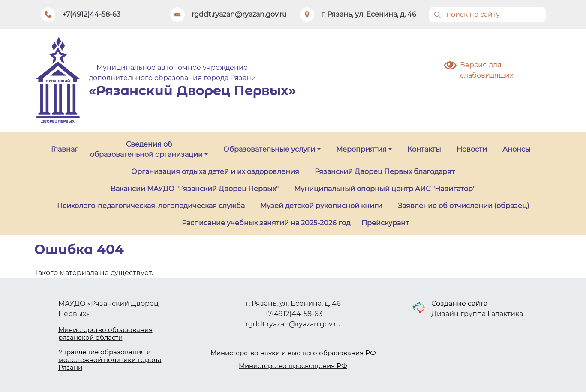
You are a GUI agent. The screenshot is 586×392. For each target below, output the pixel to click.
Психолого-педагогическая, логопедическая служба (151, 206)
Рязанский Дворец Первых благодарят (385, 172)
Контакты (424, 149)
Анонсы (517, 149)
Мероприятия (361, 149)
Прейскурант (385, 223)
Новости (472, 149)
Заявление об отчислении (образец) (463, 206)
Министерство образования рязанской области (105, 334)
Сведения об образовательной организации (146, 149)
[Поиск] (487, 15)
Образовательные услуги (269, 149)
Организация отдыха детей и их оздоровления (215, 172)
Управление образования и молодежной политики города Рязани (110, 360)
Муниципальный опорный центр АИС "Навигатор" (385, 189)
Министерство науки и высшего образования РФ (293, 353)
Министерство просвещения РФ (293, 366)
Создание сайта (459, 304)
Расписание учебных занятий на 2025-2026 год (266, 223)
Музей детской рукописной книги (321, 206)
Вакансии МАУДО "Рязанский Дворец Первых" (195, 189)
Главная (65, 149)
